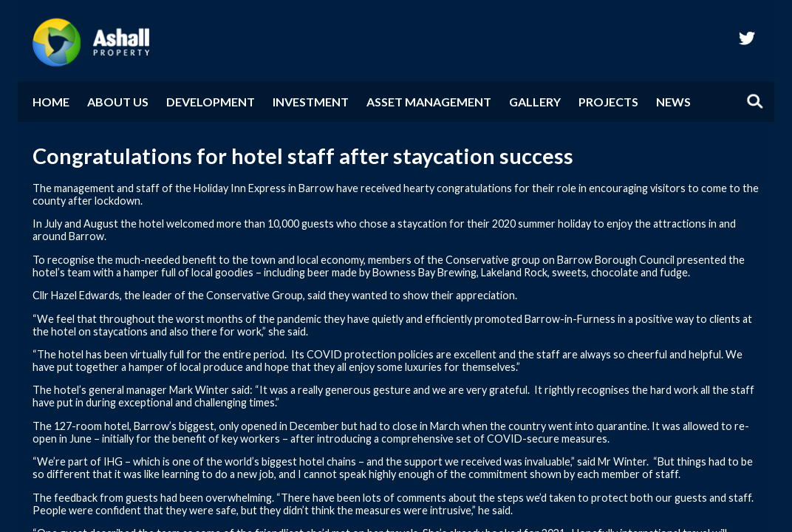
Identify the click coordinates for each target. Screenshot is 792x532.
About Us (118, 102)
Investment (311, 102)
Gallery (535, 102)
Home (51, 102)
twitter (747, 38)
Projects (608, 102)
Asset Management (429, 102)
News (673, 102)
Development (211, 102)
